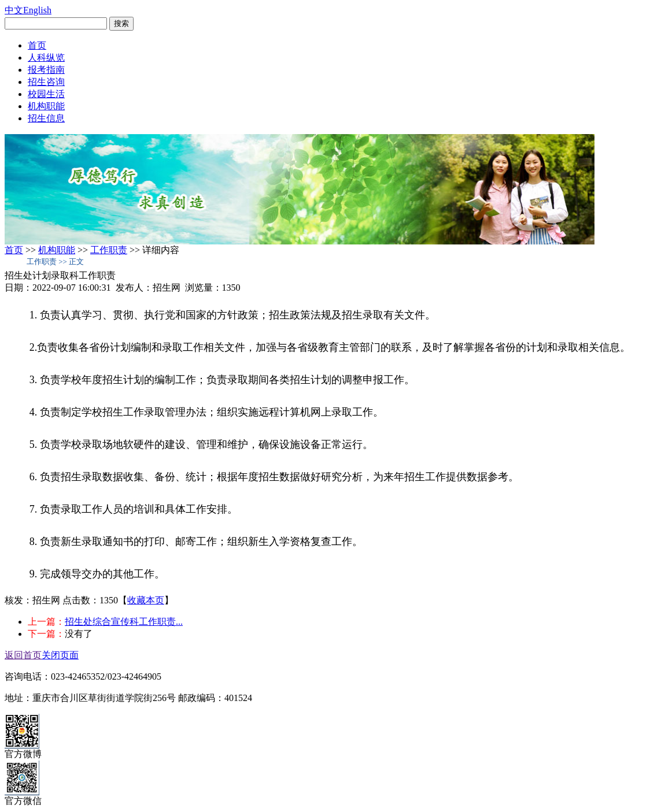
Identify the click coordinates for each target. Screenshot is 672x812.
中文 (14, 10)
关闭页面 (60, 655)
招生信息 (46, 118)
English (37, 10)
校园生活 (46, 94)
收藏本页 (146, 600)
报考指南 (46, 70)
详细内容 (161, 250)
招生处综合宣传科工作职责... (124, 622)
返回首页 (23, 655)
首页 (37, 45)
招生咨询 (46, 82)
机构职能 (46, 106)
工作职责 (109, 250)
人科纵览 (46, 58)
